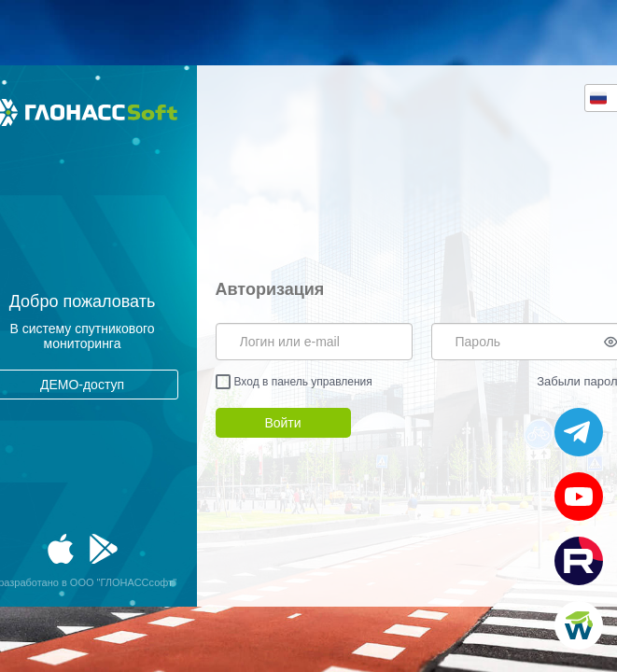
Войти (282, 423)
